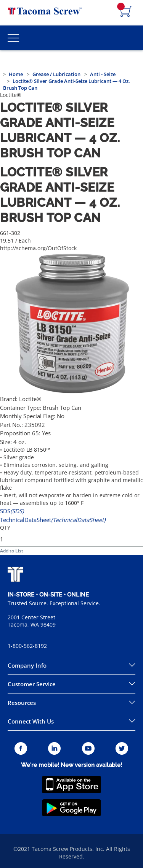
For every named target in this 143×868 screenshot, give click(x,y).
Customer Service (32, 684)
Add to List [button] (12, 551)
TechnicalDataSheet (53, 520)
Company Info (27, 665)
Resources (22, 703)
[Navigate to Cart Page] (126, 12)
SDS (12, 511)
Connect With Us (31, 721)
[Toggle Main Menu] (13, 38)
